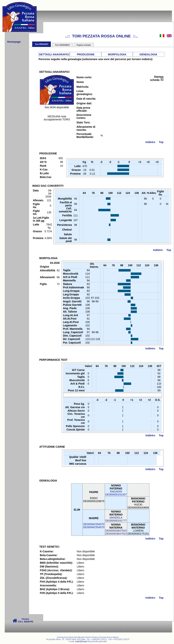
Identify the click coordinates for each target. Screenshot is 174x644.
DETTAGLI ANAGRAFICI (54, 54)
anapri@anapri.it (82, 641)
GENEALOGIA (148, 54)
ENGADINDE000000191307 (116, 493)
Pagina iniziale (84, 45)
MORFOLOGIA (117, 54)
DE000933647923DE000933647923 (116, 532)
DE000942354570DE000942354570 (94, 526)
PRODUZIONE (86, 54)
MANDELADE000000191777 (116, 519)
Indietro (150, 142)
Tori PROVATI (42, 44)
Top (161, 142)
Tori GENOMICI (62, 45)
